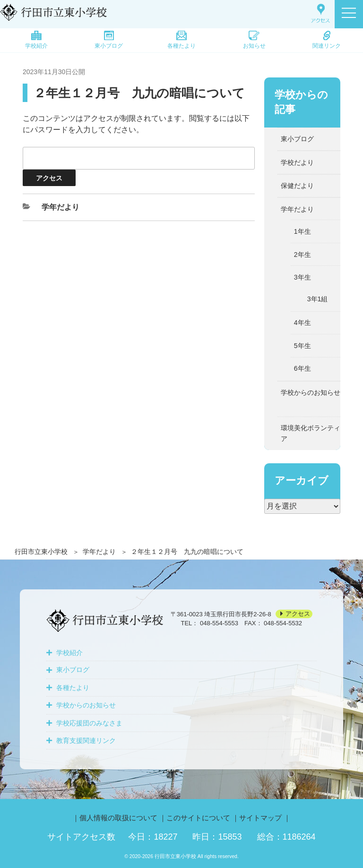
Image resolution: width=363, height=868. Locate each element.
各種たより (181, 40)
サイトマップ (260, 818)
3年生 (302, 277)
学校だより (297, 162)
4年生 (302, 323)
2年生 (302, 255)
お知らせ (254, 40)
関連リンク (327, 40)
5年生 (302, 346)
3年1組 (318, 299)
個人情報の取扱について (118, 818)
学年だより (99, 552)
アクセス (298, 614)
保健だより (297, 186)
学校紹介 (36, 40)
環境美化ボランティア (311, 433)
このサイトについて (198, 818)
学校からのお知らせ (311, 392)
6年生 (302, 368)
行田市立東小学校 (41, 552)
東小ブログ (109, 40)
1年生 (302, 231)
